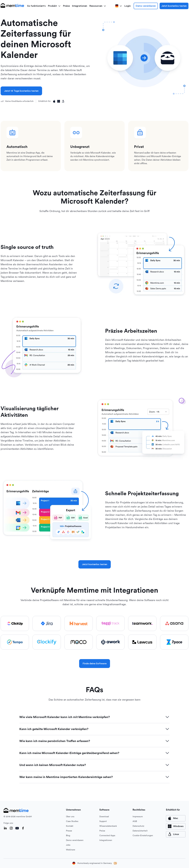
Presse (69, 831)
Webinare (71, 850)
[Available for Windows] (59, 101)
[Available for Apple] (54, 101)
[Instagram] (11, 828)
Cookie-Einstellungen (143, 836)
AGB (135, 821)
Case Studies (72, 821)
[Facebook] (23, 828)
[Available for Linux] (63, 101)
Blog (68, 836)
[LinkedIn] (5, 828)
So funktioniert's (36, 6)
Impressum (138, 817)
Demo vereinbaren (146, 6)
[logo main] (12, 6)
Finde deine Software (95, 664)
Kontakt (70, 826)
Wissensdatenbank (108, 826)
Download (104, 817)
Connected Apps (107, 836)
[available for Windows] (176, 826)
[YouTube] (17, 828)
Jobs (68, 845)
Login (128, 6)
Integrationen (80, 6)
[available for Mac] (176, 818)
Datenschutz (138, 826)
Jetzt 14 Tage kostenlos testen (21, 91)
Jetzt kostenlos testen (174, 6)
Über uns (70, 817)
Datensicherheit (140, 831)
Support (103, 821)
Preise (66, 6)
